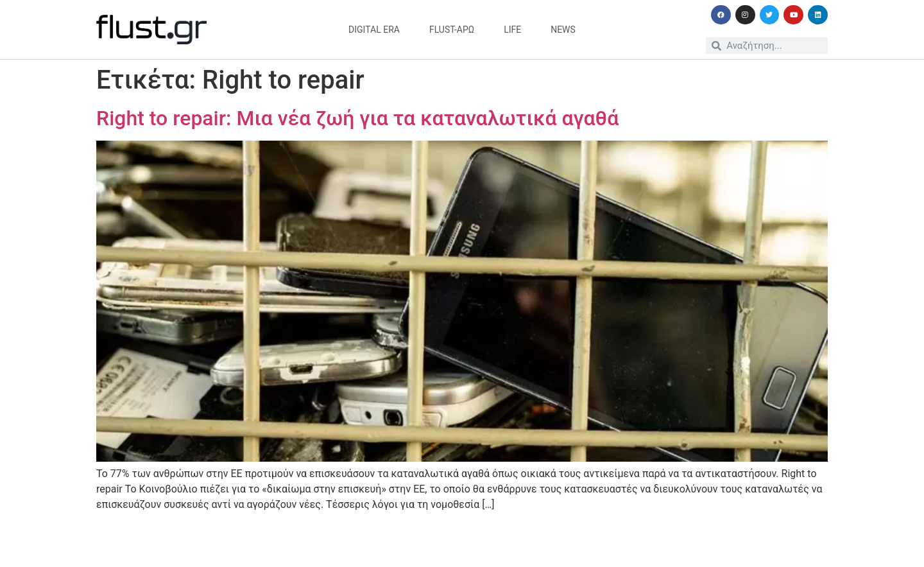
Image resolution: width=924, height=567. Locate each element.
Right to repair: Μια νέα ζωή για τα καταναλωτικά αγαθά (357, 118)
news (563, 30)
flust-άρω (452, 30)
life (512, 30)
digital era (374, 30)
